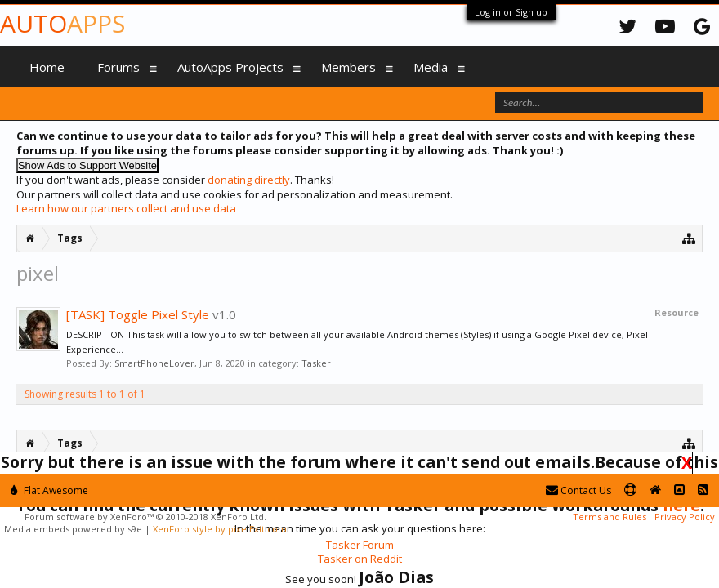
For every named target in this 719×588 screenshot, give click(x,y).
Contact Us (578, 490)
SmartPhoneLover (154, 363)
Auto (63, 23)
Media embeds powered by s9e (73, 529)
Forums (118, 67)
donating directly (249, 180)
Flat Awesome (49, 490)
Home (47, 67)
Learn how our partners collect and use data (126, 208)
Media (431, 67)
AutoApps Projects (230, 67)
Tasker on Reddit (360, 559)
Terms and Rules (610, 517)
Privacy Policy (685, 517)
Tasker (316, 363)
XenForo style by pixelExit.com (220, 529)
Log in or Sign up (511, 12)
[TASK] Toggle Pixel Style (138, 314)
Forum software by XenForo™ (145, 517)
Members (348, 67)
